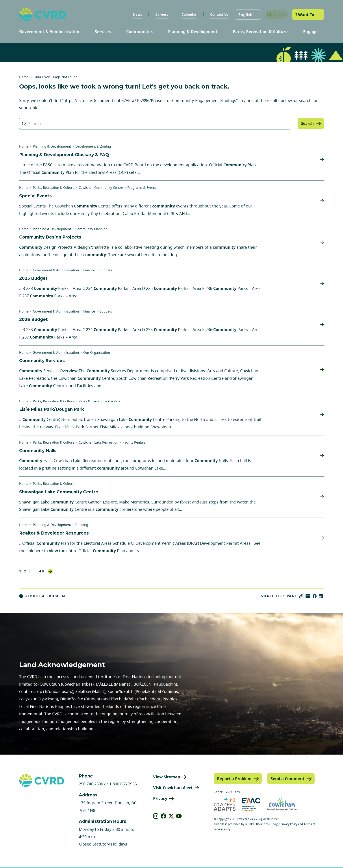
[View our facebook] (164, 816)
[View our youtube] (179, 816)
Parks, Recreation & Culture (260, 31)
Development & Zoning (93, 146)
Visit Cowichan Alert (173, 788)
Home (24, 77)
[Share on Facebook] (315, 596)
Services (103, 31)
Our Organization (97, 352)
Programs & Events (142, 187)
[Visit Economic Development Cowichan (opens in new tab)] (282, 804)
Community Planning (91, 229)
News (133, 14)
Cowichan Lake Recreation (98, 442)
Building (82, 525)
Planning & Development (193, 31)
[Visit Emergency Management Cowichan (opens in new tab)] (251, 804)
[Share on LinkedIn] (321, 596)
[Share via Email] (308, 596)
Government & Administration (49, 31)
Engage (310, 31)
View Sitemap (167, 777)
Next (50, 571)
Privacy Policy (289, 824)
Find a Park (112, 401)
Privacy (160, 798)
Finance (89, 270)
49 (42, 571)
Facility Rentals (134, 442)
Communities (139, 31)
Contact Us (215, 14)
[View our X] (171, 816)
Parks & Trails (89, 401)
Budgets (106, 270)
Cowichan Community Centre (101, 187)
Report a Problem (42, 596)
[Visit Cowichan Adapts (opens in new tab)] (225, 804)
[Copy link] (301, 596)
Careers (157, 14)
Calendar (185, 14)
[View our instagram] (156, 816)
